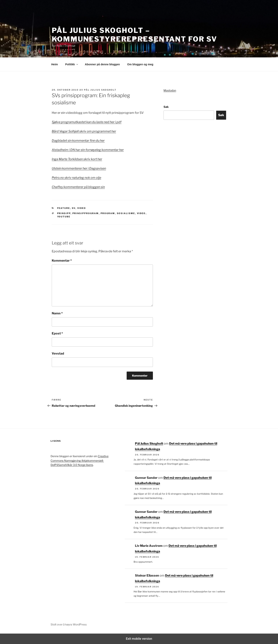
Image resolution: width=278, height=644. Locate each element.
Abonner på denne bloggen (102, 64)
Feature (64, 208)
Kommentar (62, 261)
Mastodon (170, 90)
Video (82, 208)
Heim (55, 64)
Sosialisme (126, 213)
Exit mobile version (139, 639)
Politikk (72, 64)
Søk (166, 107)
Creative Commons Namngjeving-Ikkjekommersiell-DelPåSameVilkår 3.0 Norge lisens (80, 460)
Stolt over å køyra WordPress (69, 624)
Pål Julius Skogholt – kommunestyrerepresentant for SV (134, 35)
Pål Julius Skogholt (100, 90)
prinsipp (64, 213)
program (108, 213)
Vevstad (58, 353)
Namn (57, 313)
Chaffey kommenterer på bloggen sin (78, 187)
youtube (64, 217)
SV (74, 208)
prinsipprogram (86, 213)
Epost (57, 333)
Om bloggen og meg (140, 64)
